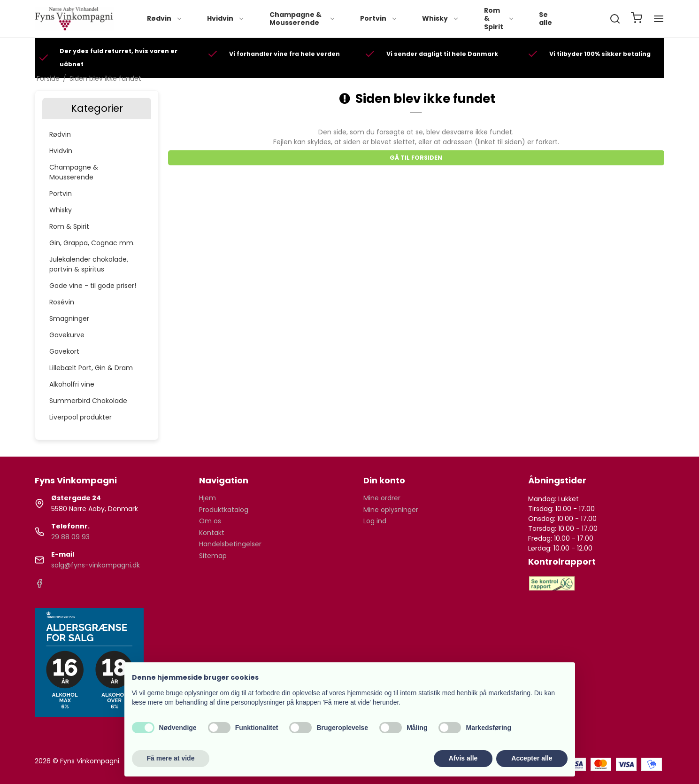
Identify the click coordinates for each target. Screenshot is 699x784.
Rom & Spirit (499, 19)
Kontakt (212, 533)
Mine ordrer (382, 498)
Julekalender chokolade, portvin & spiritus (89, 264)
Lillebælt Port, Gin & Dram (91, 368)
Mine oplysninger (391, 510)
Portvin (379, 18)
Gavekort (64, 351)
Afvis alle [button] (463, 758)
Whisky (441, 18)
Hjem (207, 498)
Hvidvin (226, 18)
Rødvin (165, 18)
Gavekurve (67, 335)
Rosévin (62, 302)
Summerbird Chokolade (88, 401)
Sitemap (213, 556)
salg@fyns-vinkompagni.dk (96, 565)
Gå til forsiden (416, 158)
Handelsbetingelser (230, 544)
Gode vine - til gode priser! (93, 286)
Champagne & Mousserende (303, 19)
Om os (210, 521)
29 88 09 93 (70, 537)
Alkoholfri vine (72, 384)
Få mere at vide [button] (171, 758)
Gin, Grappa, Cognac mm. (92, 243)
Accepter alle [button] (532, 758)
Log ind (375, 521)
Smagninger (69, 318)
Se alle (545, 19)
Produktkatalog (224, 510)
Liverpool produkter (81, 417)
